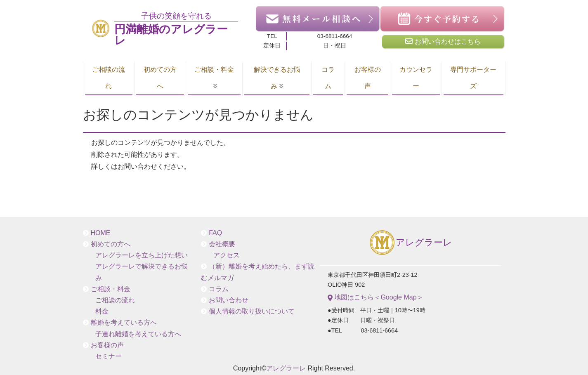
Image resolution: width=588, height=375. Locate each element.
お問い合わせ (229, 300)
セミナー (109, 356)
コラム (328, 78)
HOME (101, 233)
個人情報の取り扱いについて (252, 311)
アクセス (227, 255)
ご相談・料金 (214, 70)
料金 (102, 311)
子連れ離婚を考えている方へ (138, 334)
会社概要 (222, 244)
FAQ (215, 233)
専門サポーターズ (473, 78)
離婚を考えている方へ (124, 322)
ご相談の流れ (109, 78)
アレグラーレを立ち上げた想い (142, 255)
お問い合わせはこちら (443, 41)
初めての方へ (160, 78)
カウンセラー (416, 78)
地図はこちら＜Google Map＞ (375, 297)
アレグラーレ (410, 243)
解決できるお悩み (277, 78)
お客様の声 (368, 78)
